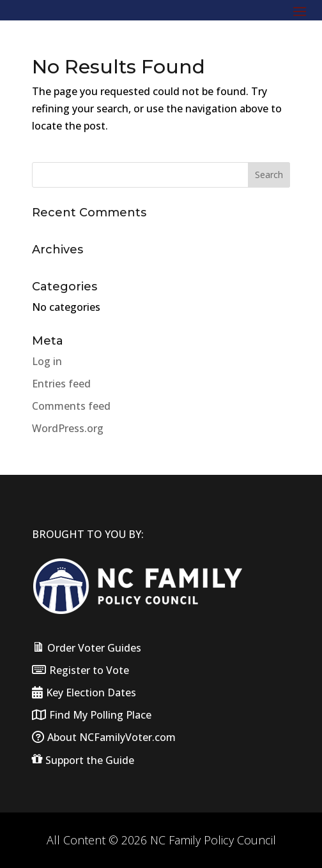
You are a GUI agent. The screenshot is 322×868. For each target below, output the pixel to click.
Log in (47, 361)
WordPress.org (68, 428)
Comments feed (71, 406)
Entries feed (61, 384)
